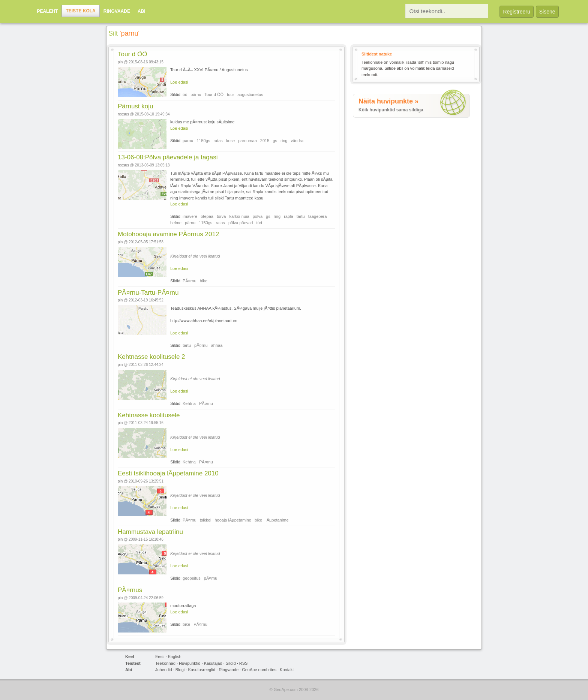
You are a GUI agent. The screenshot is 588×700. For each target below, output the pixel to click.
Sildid (231, 663)
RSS (244, 663)
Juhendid (164, 670)
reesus (123, 114)
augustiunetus (250, 94)
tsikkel (206, 520)
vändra (297, 141)
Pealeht (47, 11)
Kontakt (287, 670)
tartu (301, 216)
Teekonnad (165, 663)
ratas (218, 141)
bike (204, 281)
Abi (142, 11)
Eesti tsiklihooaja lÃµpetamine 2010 (168, 473)
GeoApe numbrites (259, 670)
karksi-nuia (239, 216)
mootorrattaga (183, 606)
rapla (288, 216)
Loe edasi (179, 82)
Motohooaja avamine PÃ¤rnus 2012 (168, 234)
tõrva (221, 216)
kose (230, 141)
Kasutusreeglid (202, 670)
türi (259, 223)
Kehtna (189, 403)
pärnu (196, 94)
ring (284, 141)
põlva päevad (241, 223)
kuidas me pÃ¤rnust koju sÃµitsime (202, 122)
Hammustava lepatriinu (150, 532)
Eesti (160, 657)
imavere (190, 216)
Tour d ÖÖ (132, 54)
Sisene (547, 12)
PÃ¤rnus (130, 590)
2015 (265, 141)
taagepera (318, 216)
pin (120, 62)
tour (230, 94)
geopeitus (192, 578)
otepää (207, 216)
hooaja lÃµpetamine (233, 520)
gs (275, 141)
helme (176, 223)
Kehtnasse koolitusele (149, 415)
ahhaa (217, 345)
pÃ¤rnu (201, 345)
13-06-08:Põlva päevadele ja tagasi (168, 157)
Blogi (180, 670)
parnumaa (247, 141)
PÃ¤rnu (190, 281)
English (175, 657)
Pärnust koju (136, 106)
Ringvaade (117, 11)
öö (185, 94)
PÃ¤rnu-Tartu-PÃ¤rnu (148, 293)
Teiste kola (80, 11)
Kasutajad (213, 663)
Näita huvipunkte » (388, 101)
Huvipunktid (190, 663)
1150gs (203, 141)
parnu (188, 141)
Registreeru (516, 12)
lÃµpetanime (277, 520)
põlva (258, 216)
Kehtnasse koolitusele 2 (151, 357)
